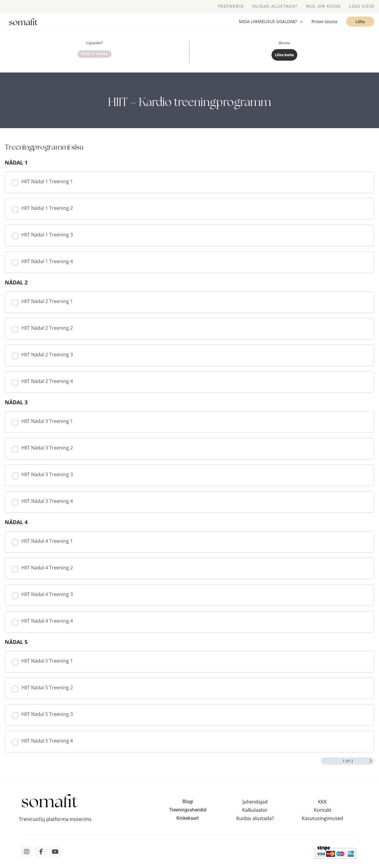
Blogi (188, 807)
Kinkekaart (188, 824)
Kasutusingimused (322, 824)
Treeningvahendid (188, 816)
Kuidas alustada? (255, 824)
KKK (322, 808)
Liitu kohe (284, 61)
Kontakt (323, 816)
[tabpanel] (189, 106)
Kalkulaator (255, 816)
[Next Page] (371, 767)
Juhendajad (255, 808)
